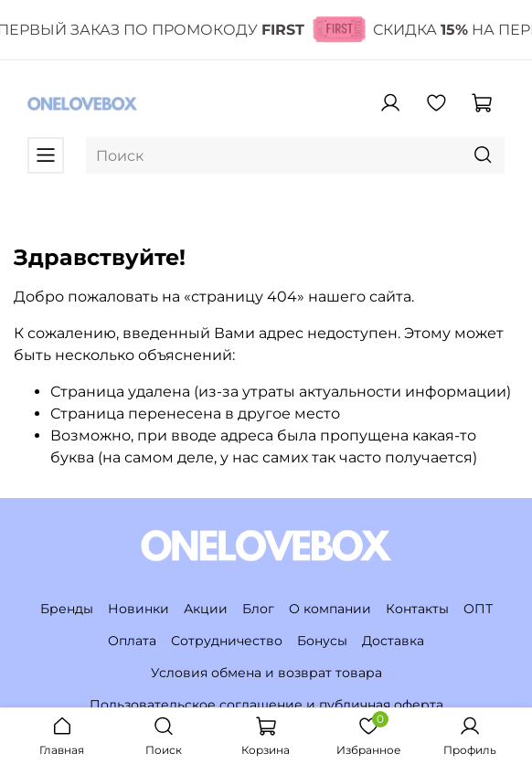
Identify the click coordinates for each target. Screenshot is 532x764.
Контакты (417, 609)
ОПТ (478, 609)
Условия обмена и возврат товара (266, 673)
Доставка (393, 641)
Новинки (138, 609)
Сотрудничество (227, 641)
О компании (330, 609)
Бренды (67, 609)
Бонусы (322, 641)
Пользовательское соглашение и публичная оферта (266, 705)
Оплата (132, 641)
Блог (258, 609)
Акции (206, 609)
